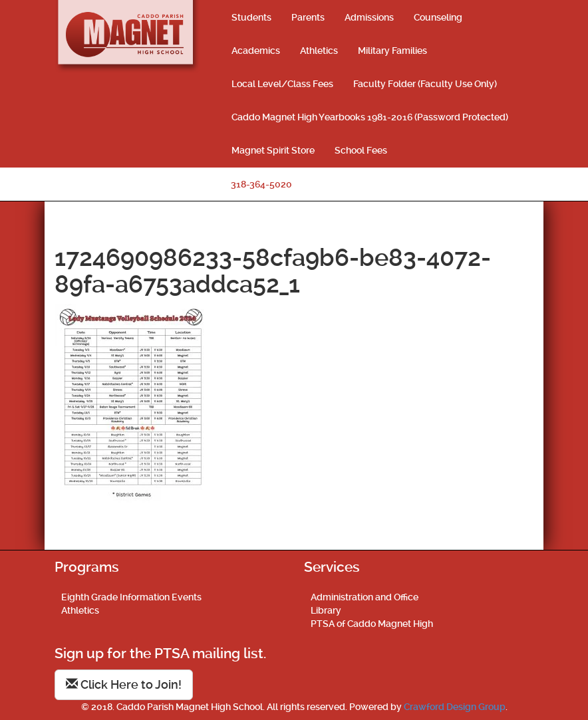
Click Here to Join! (124, 684)
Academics (256, 51)
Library (326, 610)
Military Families (392, 51)
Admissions (369, 17)
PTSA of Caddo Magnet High (372, 624)
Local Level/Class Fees (282, 84)
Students (251, 17)
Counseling (438, 17)
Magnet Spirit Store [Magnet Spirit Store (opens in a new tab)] (273, 150)
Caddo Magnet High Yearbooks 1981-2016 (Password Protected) (370, 117)
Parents (308, 17)
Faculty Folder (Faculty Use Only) (425, 84)
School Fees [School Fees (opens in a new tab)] (361, 150)
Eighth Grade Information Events (131, 597)
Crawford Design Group (455, 707)
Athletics (319, 51)
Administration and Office (365, 597)
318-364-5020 (261, 184)
